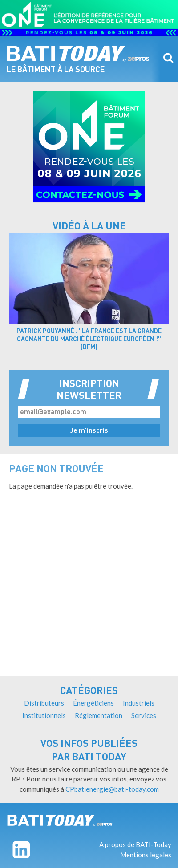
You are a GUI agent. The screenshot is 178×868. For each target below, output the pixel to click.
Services (144, 715)
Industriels (139, 703)
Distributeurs (44, 703)
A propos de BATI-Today (135, 844)
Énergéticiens (93, 703)
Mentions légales (146, 855)
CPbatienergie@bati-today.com (112, 789)
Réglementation (99, 715)
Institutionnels (44, 715)
